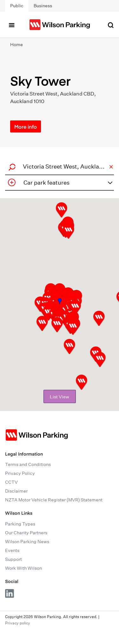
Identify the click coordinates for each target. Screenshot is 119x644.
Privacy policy (18, 623)
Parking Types (20, 524)
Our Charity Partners (26, 533)
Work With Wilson (23, 568)
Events (12, 550)
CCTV (11, 482)
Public (17, 6)
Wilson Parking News (27, 542)
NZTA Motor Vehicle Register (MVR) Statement (54, 500)
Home (17, 45)
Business (43, 6)
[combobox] (59, 166)
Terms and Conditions (28, 464)
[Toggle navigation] (11, 25)
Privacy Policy (20, 473)
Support (13, 559)
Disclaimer (16, 491)
